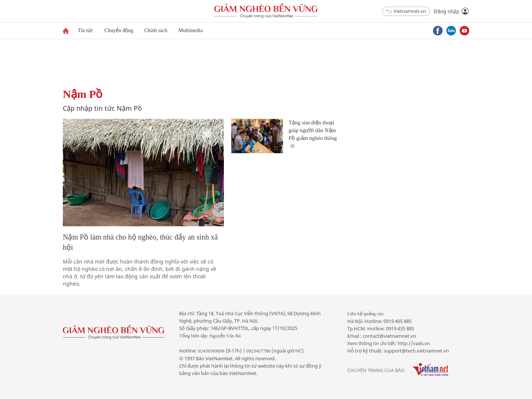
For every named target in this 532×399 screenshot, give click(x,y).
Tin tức (86, 30)
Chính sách (156, 30)
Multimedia (190, 30)
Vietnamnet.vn (406, 11)
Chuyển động (119, 30)
